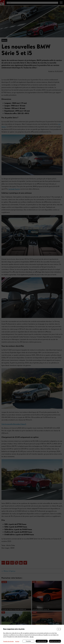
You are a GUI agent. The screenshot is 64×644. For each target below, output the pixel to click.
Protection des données (8, 641)
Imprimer (17, 641)
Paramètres (28, 641)
